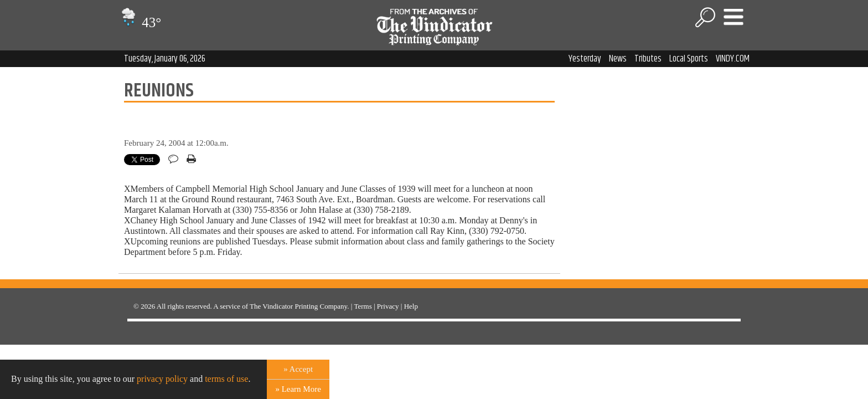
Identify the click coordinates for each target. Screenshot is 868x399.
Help (411, 306)
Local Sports (689, 59)
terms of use (226, 379)
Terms (363, 306)
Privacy (388, 306)
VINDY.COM (733, 59)
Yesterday (585, 59)
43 (140, 22)
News (618, 59)
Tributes (648, 59)
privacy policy (162, 379)
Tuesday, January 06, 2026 (165, 59)
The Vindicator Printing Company (298, 306)
